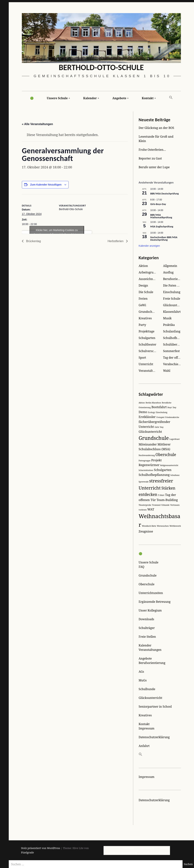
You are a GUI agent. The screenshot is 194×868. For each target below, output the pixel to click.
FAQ (141, 567)
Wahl (167, 371)
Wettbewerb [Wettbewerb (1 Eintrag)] (175, 526)
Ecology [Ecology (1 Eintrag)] (152, 412)
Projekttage (147, 331)
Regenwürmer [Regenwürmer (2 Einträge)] (149, 465)
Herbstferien (116, 241)
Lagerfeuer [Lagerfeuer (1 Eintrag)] (175, 439)
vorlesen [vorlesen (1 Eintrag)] (143, 510)
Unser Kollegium (150, 610)
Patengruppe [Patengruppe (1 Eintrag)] (145, 461)
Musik (167, 318)
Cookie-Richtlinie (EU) (157, 853)
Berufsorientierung (176, 279)
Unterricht (146, 364)
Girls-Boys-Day (158, 204)
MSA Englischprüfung (162, 227)
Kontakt (148, 98)
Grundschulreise (150, 312)
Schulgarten (147, 338)
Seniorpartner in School (155, 707)
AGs (141, 672)
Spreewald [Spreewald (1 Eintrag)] (144, 482)
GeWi (142, 305)
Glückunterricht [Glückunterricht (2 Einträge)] (150, 432)
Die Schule (146, 292)
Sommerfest (171, 351)
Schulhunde (147, 689)
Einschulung (172, 292)
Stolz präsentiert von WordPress (41, 848)
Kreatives (145, 318)
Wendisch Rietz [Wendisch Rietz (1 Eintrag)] (149, 526)
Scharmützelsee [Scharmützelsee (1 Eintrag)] (146, 470)
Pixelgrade (28, 853)
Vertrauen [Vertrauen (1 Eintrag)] (175, 505)
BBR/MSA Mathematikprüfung (161, 216)
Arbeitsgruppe (149, 272)
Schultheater (148, 344)
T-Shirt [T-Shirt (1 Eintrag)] (161, 495)
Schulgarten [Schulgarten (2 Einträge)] (163, 470)
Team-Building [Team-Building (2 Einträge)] (167, 500)
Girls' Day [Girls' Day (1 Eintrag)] (159, 427)
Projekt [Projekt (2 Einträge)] (156, 460)
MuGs (143, 680)
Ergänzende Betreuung (155, 602)
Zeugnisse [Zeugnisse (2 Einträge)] (146, 531)
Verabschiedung (174, 364)
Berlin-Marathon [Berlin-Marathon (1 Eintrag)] (153, 403)
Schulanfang (172, 331)
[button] (171, 98)
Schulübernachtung (177, 344)
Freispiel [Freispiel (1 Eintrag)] (160, 417)
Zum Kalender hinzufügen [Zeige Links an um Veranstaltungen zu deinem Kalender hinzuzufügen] (46, 185)
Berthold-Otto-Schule (101, 68)
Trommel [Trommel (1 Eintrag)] (156, 505)
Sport (142, 358)
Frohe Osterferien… (152, 150)
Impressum (147, 728)
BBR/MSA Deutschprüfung (165, 194)
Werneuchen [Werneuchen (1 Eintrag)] (163, 526)
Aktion (143, 266)
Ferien (143, 299)
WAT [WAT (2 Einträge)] (151, 509)
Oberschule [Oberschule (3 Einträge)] (166, 455)
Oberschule (147, 584)
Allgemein (170, 266)
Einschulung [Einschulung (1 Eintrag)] (162, 412)
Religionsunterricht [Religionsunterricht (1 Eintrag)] (169, 465)
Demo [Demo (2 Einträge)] (143, 412)
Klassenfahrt (172, 312)
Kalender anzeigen (149, 246)
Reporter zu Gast (150, 158)
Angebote (119, 98)
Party (142, 325)
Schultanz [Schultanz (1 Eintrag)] (175, 475)
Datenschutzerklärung (154, 737)
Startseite (128, 848)
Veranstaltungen (150, 650)
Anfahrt (144, 746)
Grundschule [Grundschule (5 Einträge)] (154, 438)
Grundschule (148, 575)
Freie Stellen (147, 637)
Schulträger (147, 628)
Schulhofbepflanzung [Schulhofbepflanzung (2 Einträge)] (154, 475)
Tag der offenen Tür (177, 358)
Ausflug (168, 272)
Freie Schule (172, 299)
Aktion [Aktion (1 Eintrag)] (142, 403)
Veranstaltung (148, 371)
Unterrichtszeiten (151, 593)
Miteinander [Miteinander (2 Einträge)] (148, 444)
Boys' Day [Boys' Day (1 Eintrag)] (172, 407)
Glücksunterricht (175, 305)
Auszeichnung (149, 279)
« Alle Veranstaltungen (37, 124)
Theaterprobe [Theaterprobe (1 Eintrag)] (145, 505)
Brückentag (33, 241)
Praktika (169, 325)
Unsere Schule (57, 98)
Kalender (90, 98)
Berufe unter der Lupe (154, 167)
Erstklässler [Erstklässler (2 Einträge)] (147, 417)
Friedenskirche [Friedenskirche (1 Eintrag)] (172, 417)
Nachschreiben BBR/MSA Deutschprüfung (164, 239)
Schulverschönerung (153, 351)
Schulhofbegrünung (177, 338)
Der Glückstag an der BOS (156, 128)
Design (143, 285)
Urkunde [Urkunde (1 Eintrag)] (165, 505)
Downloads (146, 619)
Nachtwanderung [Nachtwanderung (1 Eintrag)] (147, 455)
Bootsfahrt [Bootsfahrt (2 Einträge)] (159, 407)
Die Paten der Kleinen (178, 285)
